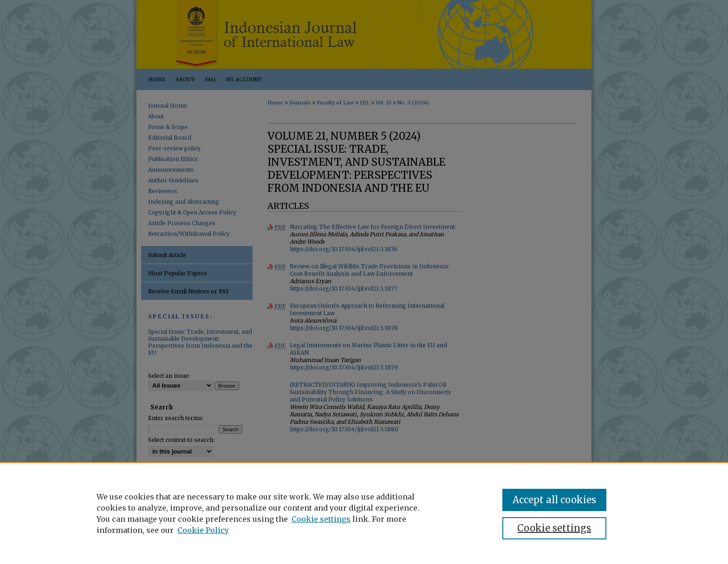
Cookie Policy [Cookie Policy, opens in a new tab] (203, 530)
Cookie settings (321, 519)
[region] (364, 513)
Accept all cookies (554, 500)
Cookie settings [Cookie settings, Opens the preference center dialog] (554, 528)
